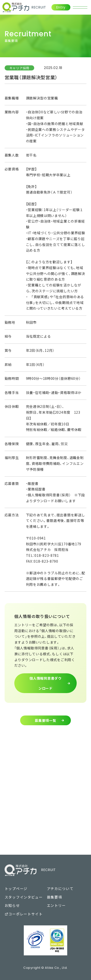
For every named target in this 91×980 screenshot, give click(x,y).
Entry (61, 7)
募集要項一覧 (45, 720)
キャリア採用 (19, 68)
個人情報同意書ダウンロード (45, 683)
